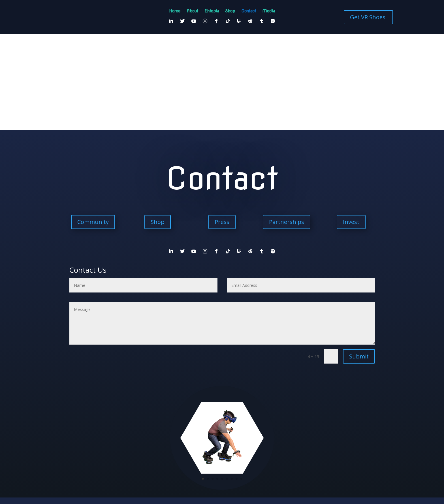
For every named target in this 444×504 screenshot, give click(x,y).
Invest (351, 126)
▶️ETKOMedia (295, 431)
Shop (230, 11)
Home (175, 11)
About (192, 11)
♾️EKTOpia (198, 431)
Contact (249, 11)
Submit (359, 261)
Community (93, 126)
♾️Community (215, 431)
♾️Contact (182, 431)
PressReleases (256, 435)
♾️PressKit (265, 431)
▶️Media (279, 431)
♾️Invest (230, 431)
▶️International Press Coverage (228, 435)
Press (222, 126)
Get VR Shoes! (368, 17)
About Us (156, 431)
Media (269, 11)
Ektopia (212, 11)
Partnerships (287, 126)
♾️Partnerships (247, 431)
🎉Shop (168, 431)
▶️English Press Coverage (194, 435)
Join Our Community (222, 465)
